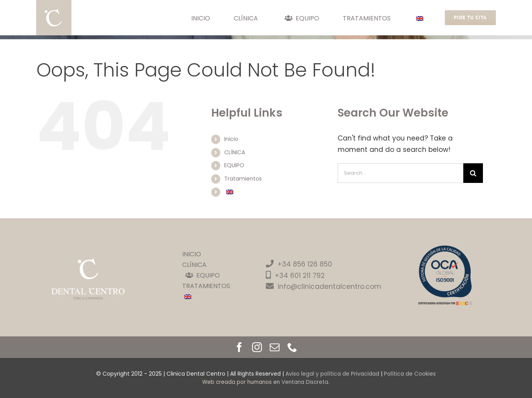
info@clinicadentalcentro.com (324, 287)
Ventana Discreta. (305, 382)
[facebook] (239, 347)
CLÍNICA (235, 152)
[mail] (275, 347)
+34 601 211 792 (300, 276)
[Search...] (400, 173)
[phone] (292, 347)
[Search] (473, 173)
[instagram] (257, 347)
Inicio (231, 139)
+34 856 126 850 (299, 264)
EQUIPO (234, 165)
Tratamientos (243, 179)
